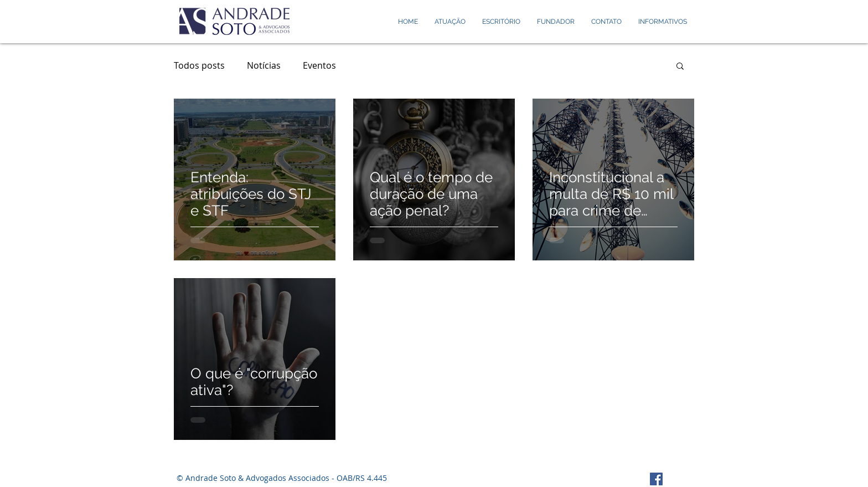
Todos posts (199, 65)
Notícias (264, 65)
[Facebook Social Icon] (656, 479)
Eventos (319, 65)
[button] (680, 67)
